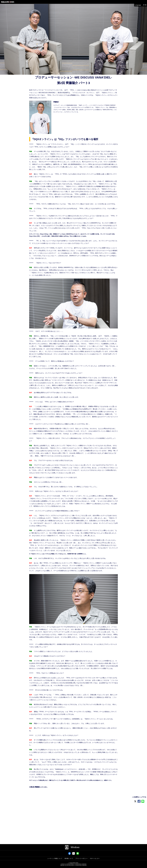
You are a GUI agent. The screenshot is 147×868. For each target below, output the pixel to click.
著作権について (69, 858)
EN (145, 5)
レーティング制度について (55, 858)
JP (143, 5)
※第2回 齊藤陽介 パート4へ (38, 787)
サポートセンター (95, 858)
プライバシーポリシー (81, 858)
